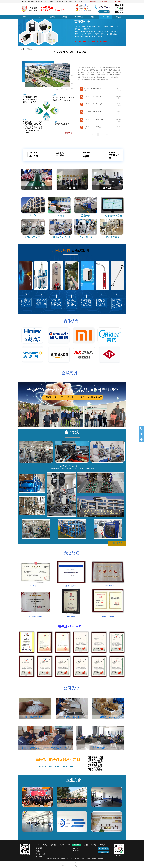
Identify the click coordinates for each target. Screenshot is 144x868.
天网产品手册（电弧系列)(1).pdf (93, 104)
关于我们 (29, 49)
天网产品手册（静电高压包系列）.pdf (95, 112)
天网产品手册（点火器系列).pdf (93, 127)
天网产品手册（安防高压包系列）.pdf (95, 89)
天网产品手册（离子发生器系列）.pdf (95, 96)
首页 (22, 49)
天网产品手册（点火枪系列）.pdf (94, 119)
